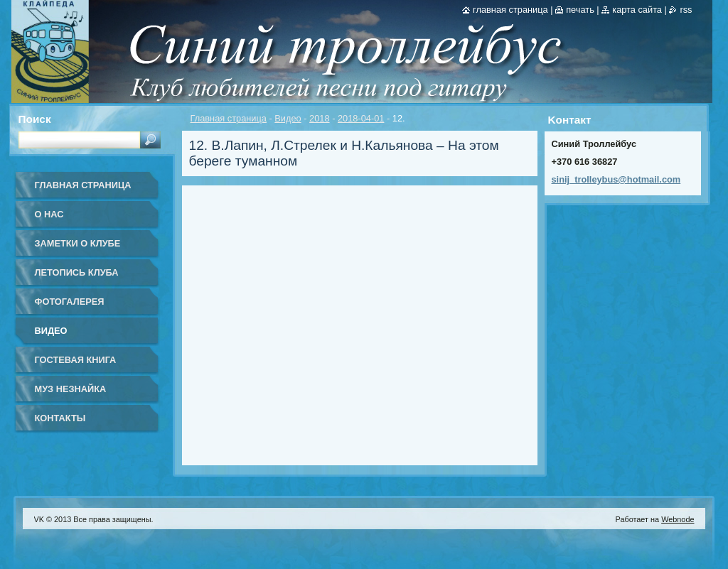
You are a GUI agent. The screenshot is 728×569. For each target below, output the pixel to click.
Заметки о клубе (78, 243)
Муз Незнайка (71, 389)
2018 (319, 118)
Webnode (678, 519)
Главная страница (229, 118)
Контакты (60, 418)
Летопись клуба (77, 272)
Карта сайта (637, 10)
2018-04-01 (361, 118)
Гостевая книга (76, 360)
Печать (580, 10)
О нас (49, 214)
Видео (288, 118)
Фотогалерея (70, 302)
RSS (686, 10)
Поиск (35, 119)
